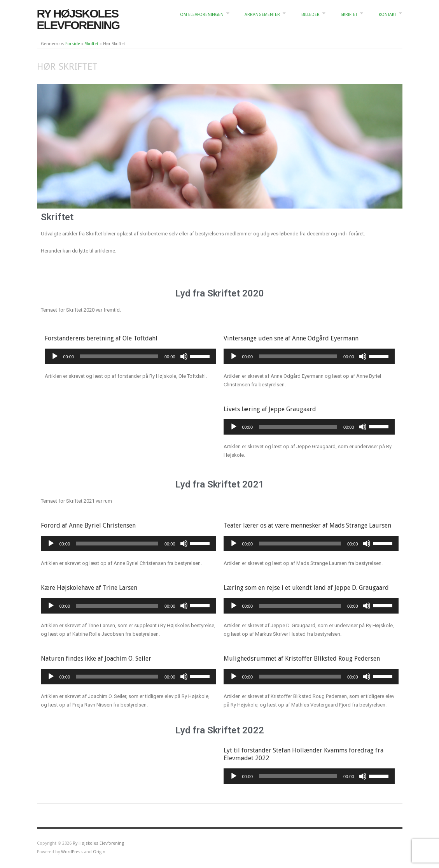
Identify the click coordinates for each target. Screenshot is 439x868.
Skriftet (349, 15)
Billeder (310, 15)
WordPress (72, 852)
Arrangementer (262, 15)
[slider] (119, 356)
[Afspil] (55, 356)
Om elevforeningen (202, 15)
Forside (73, 44)
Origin (99, 852)
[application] (130, 356)
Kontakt (387, 15)
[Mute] (184, 356)
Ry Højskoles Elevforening (78, 19)
